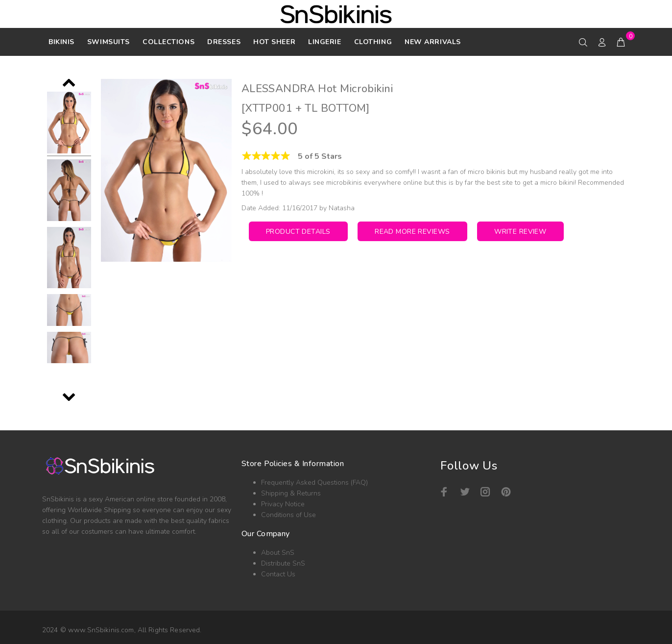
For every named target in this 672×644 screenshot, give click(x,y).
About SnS (278, 553)
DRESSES (224, 42)
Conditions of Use (288, 515)
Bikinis (61, 42)
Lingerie (324, 42)
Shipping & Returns (291, 493)
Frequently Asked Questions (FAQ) (314, 483)
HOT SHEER (274, 42)
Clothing (373, 42)
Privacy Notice (283, 504)
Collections (168, 42)
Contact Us (278, 574)
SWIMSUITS (108, 42)
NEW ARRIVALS (433, 42)
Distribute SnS (283, 563)
